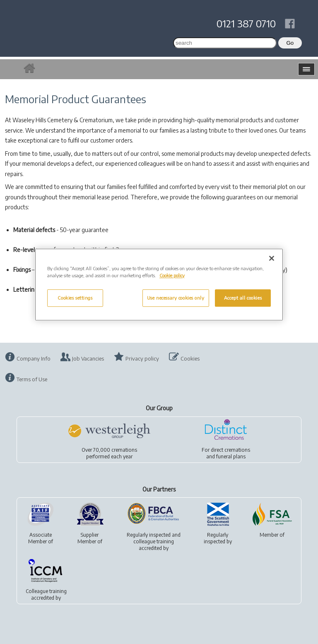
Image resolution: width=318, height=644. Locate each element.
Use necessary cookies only (176, 298)
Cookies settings (75, 298)
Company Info (34, 358)
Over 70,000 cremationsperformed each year (109, 453)
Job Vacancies (88, 358)
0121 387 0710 (246, 23)
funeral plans (231, 456)
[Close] (272, 258)
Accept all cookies (243, 298)
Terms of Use (32, 379)
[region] (159, 284)
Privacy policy (142, 358)
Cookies (190, 358)
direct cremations (230, 450)
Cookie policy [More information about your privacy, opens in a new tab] (172, 275)
